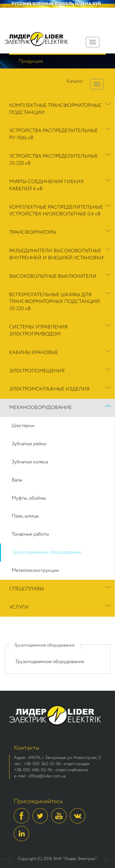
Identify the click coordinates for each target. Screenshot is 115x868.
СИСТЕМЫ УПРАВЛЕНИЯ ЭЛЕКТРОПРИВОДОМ (38, 331)
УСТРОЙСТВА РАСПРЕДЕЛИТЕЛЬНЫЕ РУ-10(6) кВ (54, 134)
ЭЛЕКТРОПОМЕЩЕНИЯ (37, 371)
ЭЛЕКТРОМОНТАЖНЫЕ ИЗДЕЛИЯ (49, 389)
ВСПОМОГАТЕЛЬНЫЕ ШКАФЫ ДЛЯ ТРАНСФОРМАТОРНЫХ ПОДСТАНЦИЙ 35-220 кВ (55, 302)
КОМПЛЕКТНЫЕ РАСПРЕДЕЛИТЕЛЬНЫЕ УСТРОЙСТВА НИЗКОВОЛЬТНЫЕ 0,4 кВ (56, 211)
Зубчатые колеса (30, 462)
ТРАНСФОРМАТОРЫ (33, 232)
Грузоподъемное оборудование (47, 552)
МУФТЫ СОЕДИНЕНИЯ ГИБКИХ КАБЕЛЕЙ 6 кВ (47, 185)
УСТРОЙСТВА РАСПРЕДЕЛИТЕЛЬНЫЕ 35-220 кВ (54, 160)
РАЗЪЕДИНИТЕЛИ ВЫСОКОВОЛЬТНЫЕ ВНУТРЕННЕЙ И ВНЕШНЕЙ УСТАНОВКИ (56, 254)
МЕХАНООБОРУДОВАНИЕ (40, 408)
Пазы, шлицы (25, 516)
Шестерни (23, 426)
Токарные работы (30, 534)
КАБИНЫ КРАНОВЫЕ (34, 353)
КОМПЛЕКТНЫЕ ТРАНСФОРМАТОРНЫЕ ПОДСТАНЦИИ (55, 109)
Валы (17, 480)
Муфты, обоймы (29, 498)
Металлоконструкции (35, 570)
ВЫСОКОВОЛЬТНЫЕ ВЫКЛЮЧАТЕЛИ (53, 276)
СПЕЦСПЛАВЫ (27, 589)
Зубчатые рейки (29, 444)
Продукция (31, 61)
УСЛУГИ (19, 607)
